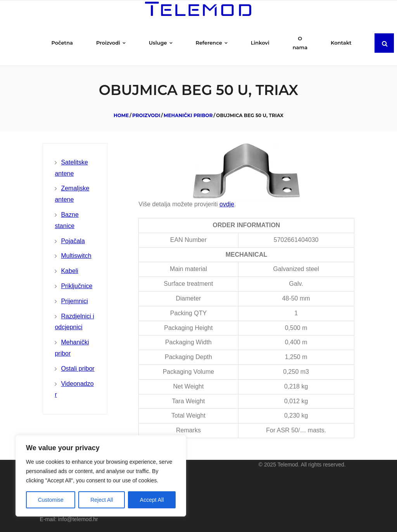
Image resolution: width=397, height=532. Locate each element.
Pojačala (73, 241)
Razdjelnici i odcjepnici (74, 322)
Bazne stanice (66, 220)
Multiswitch (76, 256)
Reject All (102, 500)
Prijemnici (74, 301)
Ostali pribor (78, 369)
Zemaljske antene (72, 194)
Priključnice (77, 286)
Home (121, 115)
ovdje (227, 204)
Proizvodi (146, 115)
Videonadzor (74, 389)
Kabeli (69, 271)
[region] (101, 476)
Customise (51, 500)
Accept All (152, 500)
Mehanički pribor (188, 115)
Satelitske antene (71, 168)
